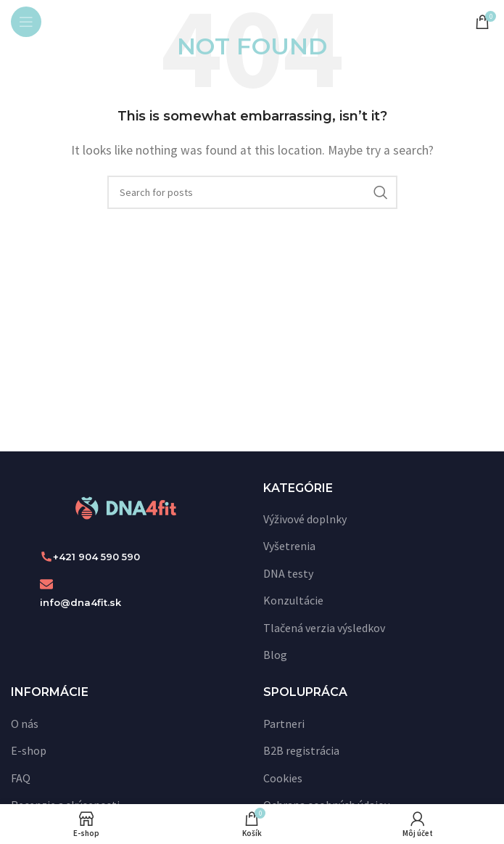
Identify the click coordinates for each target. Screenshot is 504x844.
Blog (275, 655)
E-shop (29, 750)
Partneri (284, 724)
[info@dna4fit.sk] (46, 584)
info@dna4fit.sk (80, 602)
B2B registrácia (301, 750)
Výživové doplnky (305, 519)
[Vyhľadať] (252, 192)
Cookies (283, 778)
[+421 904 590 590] (46, 557)
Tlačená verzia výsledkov (324, 628)
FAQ (21, 778)
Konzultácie (293, 600)
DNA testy (288, 573)
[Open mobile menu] (26, 22)
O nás (25, 724)
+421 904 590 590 (96, 557)
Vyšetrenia (289, 546)
